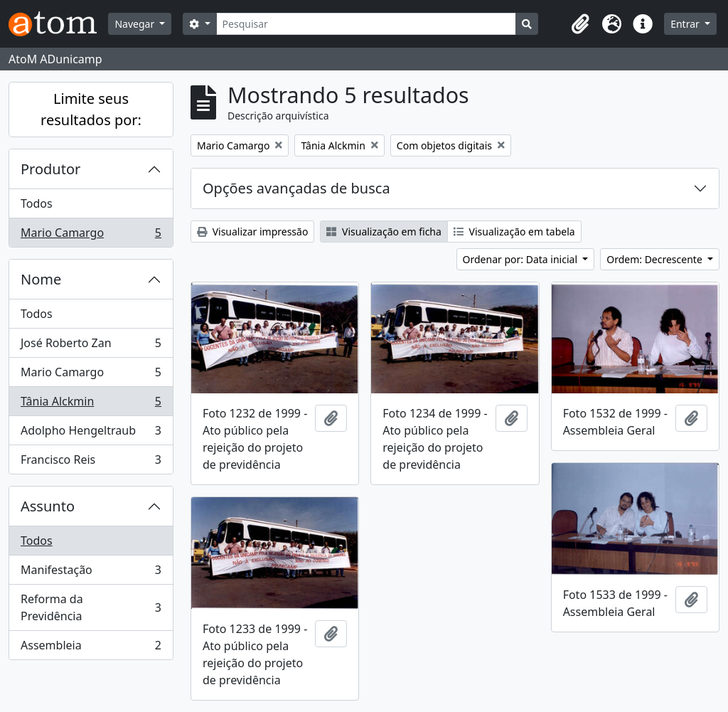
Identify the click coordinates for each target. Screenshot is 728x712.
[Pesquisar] (366, 24)
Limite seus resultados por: (91, 109)
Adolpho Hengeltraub (91, 434)
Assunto (48, 506)
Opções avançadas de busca (296, 188)
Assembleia (91, 648)
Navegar (135, 24)
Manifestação (91, 573)
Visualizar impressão (252, 232)
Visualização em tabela (514, 232)
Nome (41, 279)
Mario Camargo (91, 235)
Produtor (50, 169)
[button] (580, 24)
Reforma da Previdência (91, 607)
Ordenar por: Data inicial (521, 259)
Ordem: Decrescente (655, 259)
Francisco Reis (91, 462)
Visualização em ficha (384, 232)
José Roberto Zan (91, 346)
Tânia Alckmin (91, 404)
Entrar (686, 24)
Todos (37, 203)
